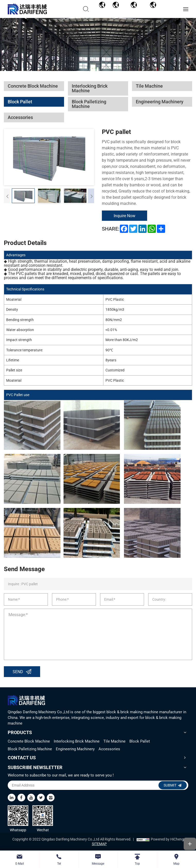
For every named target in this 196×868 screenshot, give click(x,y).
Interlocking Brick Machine (77, 741)
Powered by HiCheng (167, 839)
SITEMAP (99, 844)
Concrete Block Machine (29, 741)
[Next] (91, 196)
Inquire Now (125, 216)
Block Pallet (140, 741)
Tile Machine (114, 741)
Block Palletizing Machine (30, 749)
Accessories (109, 749)
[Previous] (7, 196)
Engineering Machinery (75, 749)
